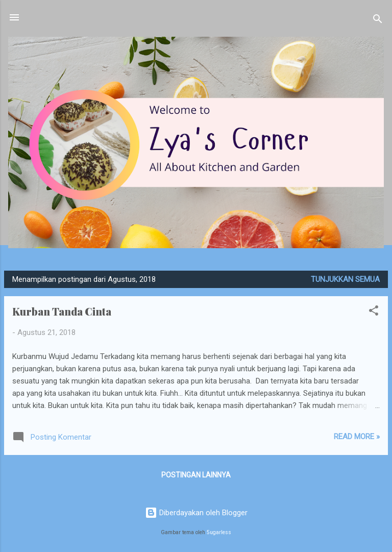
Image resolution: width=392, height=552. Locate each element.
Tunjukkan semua (345, 279)
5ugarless (219, 532)
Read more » (357, 437)
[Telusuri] (378, 21)
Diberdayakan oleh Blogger (196, 513)
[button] (374, 312)
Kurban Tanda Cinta (62, 311)
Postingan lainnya (196, 475)
